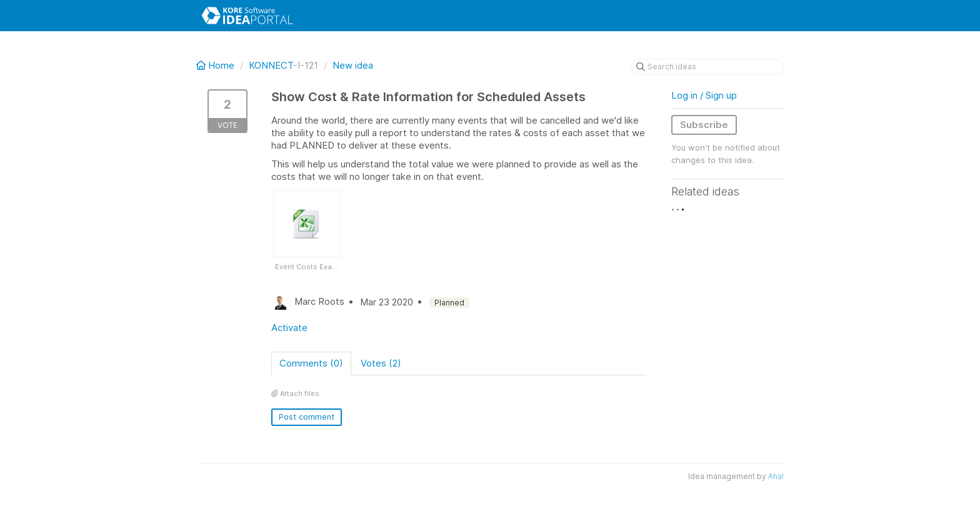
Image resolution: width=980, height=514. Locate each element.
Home (217, 65)
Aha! (776, 476)
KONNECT (271, 65)
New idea (353, 65)
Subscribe (704, 125)
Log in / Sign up (704, 95)
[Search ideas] (707, 67)
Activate (289, 328)
